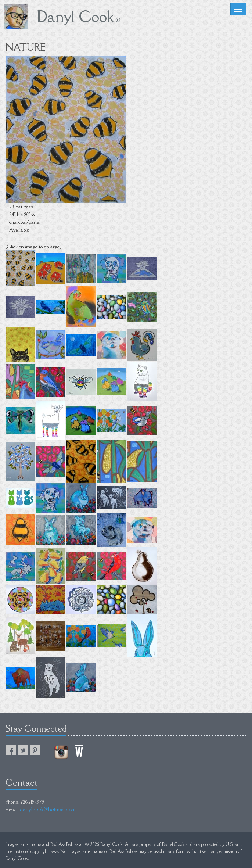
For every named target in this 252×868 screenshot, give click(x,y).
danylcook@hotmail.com (48, 809)
